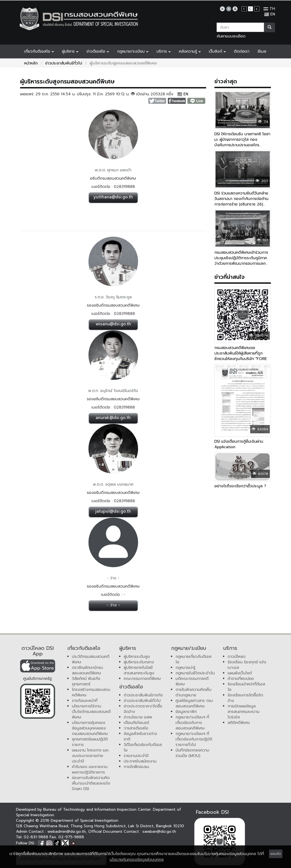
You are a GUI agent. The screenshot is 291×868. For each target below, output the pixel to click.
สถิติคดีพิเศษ (239, 723)
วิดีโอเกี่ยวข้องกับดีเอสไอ (143, 747)
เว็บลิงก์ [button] (217, 51)
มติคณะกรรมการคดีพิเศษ (192, 681)
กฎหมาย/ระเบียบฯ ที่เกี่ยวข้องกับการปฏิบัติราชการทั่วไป (194, 739)
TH (269, 9)
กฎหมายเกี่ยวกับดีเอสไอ (193, 659)
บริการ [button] (164, 51)
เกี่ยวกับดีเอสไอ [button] (39, 51)
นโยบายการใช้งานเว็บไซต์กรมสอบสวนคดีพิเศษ (91, 712)
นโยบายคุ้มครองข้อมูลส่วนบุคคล (137, 860)
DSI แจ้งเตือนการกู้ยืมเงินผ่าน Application (239, 444)
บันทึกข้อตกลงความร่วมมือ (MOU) (192, 753)
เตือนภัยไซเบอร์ (136, 723)
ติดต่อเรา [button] (242, 51)
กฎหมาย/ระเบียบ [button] (133, 51)
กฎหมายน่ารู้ (185, 668)
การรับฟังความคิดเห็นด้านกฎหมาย (193, 692)
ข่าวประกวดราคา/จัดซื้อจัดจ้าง (143, 709)
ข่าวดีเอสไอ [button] (98, 51)
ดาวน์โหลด (237, 657)
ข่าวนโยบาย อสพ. (138, 717)
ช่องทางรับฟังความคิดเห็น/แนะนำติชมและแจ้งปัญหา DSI (91, 783)
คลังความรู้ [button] (190, 51)
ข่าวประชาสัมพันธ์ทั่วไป (64, 63)
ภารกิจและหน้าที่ (85, 701)
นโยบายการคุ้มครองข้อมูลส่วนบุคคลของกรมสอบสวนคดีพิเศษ (90, 728)
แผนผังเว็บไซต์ (240, 673)
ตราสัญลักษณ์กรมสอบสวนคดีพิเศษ (87, 670)
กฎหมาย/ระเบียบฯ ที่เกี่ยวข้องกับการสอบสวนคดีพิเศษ (192, 723)
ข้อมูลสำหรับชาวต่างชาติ (140, 736)
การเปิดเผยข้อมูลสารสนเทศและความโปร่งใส (244, 712)
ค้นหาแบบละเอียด (231, 36)
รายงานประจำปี (136, 756)
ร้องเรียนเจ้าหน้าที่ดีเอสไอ (246, 687)
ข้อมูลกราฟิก (186, 712)
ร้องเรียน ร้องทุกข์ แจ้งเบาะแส (247, 665)
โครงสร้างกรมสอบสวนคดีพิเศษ (91, 692)
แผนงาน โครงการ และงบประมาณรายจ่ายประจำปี (90, 756)
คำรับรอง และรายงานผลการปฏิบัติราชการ (90, 770)
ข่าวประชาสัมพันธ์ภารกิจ (143, 695)
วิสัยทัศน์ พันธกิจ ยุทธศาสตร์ (86, 681)
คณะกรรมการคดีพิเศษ (142, 679)
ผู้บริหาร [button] (70, 51)
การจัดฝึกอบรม (136, 767)
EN (270, 14)
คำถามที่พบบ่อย (241, 679)
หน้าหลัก (31, 63)
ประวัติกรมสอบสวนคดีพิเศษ (91, 659)
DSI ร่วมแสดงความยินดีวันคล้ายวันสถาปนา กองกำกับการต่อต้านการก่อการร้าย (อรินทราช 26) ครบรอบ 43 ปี (241, 202)
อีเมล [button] (262, 51)
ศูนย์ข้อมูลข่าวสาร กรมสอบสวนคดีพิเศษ (194, 703)
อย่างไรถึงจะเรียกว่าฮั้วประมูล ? (240, 486)
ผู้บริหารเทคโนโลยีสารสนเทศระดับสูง (139, 670)
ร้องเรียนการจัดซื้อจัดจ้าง (245, 698)
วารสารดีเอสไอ (136, 728)
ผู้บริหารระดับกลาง (139, 662)
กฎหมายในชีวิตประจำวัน (195, 673)
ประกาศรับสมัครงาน (140, 761)
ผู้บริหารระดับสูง (137, 657)
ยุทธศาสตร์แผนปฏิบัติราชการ (90, 742)
